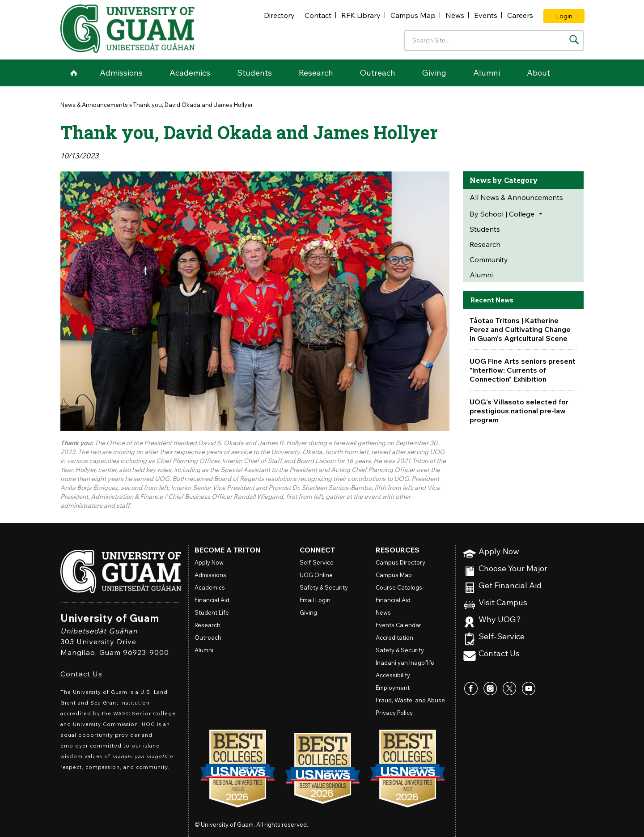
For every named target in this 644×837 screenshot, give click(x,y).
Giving (434, 73)
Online (316, 575)
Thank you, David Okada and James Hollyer (193, 105)
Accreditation (394, 637)
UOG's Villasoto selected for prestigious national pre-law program (519, 411)
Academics (190, 73)
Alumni (487, 73)
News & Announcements (94, 105)
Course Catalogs (399, 587)
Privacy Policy (394, 713)
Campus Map (413, 15)
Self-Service (502, 637)
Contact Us (81, 674)
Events (486, 15)
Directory (279, 15)
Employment (393, 688)
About (538, 73)
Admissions (121, 73)
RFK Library (361, 15)
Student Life (212, 612)
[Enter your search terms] (494, 40)
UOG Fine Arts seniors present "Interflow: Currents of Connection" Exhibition (523, 370)
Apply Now (499, 552)
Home (74, 73)
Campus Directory (400, 562)
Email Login (315, 600)
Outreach (378, 73)
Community (489, 259)
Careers (520, 15)
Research (316, 73)
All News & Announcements (516, 197)
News (455, 15)
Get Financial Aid (510, 586)
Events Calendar (398, 625)
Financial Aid (212, 600)
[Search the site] (574, 40)
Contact (318, 15)
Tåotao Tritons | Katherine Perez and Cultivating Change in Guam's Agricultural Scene (520, 329)
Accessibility (393, 675)
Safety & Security (324, 587)
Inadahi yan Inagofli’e (405, 663)
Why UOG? (500, 620)
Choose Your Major (513, 569)
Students (254, 73)
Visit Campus (503, 603)
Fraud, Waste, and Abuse (410, 700)
